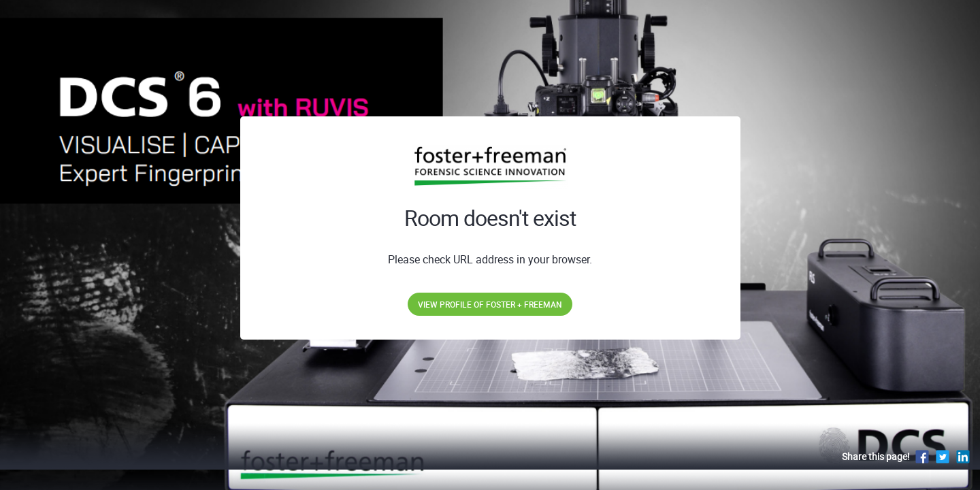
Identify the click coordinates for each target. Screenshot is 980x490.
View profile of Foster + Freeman (490, 304)
